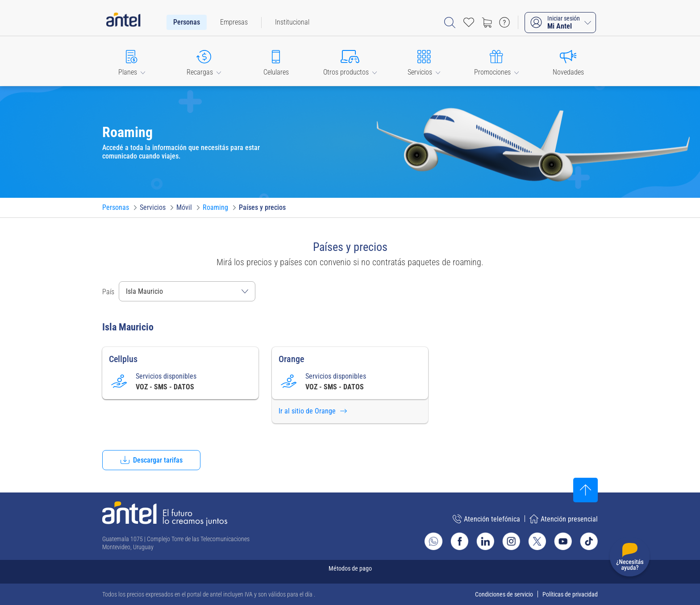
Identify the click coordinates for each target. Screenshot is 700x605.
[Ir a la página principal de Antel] (165, 514)
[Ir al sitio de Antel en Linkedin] (485, 541)
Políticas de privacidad (570, 594)
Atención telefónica (486, 519)
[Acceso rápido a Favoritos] (469, 22)
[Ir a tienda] (487, 22)
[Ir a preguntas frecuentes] (504, 22)
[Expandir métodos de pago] (350, 572)
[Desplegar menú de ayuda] (630, 558)
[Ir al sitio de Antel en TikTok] (589, 541)
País (108, 292)
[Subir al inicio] (585, 490)
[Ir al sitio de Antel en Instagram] (511, 541)
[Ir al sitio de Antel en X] (537, 541)
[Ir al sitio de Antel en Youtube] (563, 541)
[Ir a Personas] (116, 208)
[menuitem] (187, 22)
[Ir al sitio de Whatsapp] (433, 541)
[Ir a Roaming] (215, 208)
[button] (132, 61)
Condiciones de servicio (504, 594)
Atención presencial (564, 519)
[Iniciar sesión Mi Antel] (560, 23)
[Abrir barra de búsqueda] (450, 23)
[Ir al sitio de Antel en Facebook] (459, 541)
